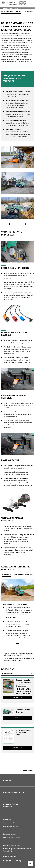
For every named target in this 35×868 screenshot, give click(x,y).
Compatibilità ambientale (24, 574)
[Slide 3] (19, 224)
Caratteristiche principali (11, 11)
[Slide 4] (23, 224)
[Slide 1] (12, 224)
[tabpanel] (17, 611)
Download (18, 698)
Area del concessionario (11, 845)
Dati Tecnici (29, 11)
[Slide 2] (16, 224)
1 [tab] (18, 643)
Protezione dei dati (10, 834)
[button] (9, 224)
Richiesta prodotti (11, 9)
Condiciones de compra (11, 826)
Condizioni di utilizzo (10, 823)
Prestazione (7, 574)
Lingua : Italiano (8, 674)
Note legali (7, 819)
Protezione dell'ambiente (12, 837)
